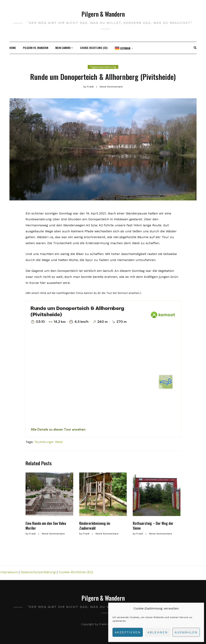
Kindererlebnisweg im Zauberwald (95, 526)
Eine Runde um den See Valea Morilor (46, 526)
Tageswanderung (103, 67)
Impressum (9, 572)
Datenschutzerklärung (38, 572)
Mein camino (63, 48)
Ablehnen (158, 632)
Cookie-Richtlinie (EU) (94, 48)
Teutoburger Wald (48, 442)
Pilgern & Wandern (103, 14)
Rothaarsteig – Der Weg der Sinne (153, 526)
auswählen (186, 632)
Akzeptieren (128, 632)
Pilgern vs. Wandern (36, 48)
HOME (13, 48)
